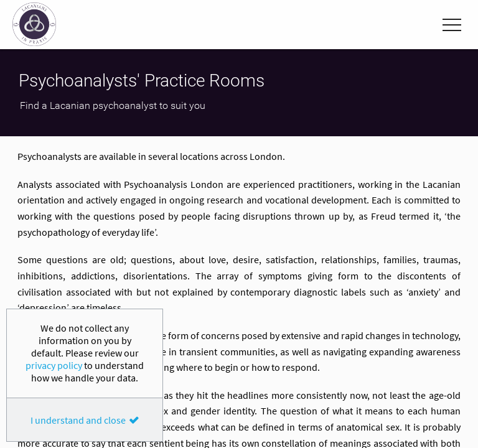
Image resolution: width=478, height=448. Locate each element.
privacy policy (54, 365)
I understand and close (78, 420)
